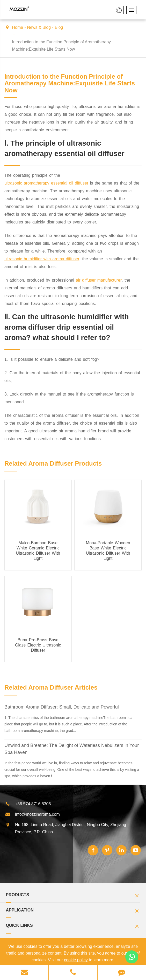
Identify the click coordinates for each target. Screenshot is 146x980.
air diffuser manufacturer (99, 280)
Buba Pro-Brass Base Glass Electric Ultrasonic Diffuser (38, 645)
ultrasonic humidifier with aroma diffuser (42, 259)
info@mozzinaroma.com (32, 814)
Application (73, 912)
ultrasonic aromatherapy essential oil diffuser (46, 183)
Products (73, 896)
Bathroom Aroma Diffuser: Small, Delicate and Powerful (62, 707)
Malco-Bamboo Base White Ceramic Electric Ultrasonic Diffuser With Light (38, 551)
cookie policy (76, 960)
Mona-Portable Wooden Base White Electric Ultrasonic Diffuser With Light (108, 551)
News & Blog (39, 27)
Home (18, 27)
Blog (59, 27)
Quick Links (73, 927)
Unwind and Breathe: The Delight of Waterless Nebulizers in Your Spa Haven (72, 749)
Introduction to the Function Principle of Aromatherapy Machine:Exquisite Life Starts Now (62, 46)
